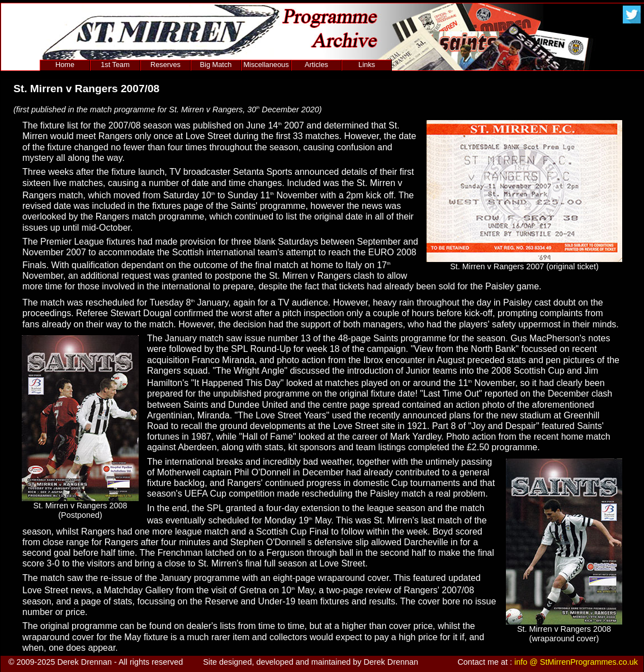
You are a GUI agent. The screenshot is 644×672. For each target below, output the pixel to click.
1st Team (115, 65)
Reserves (165, 65)
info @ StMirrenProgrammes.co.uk (576, 662)
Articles (316, 65)
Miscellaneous (266, 65)
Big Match (216, 65)
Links (367, 65)
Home (65, 65)
